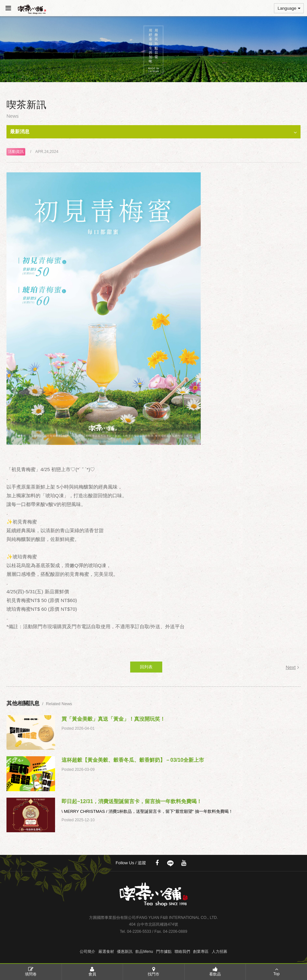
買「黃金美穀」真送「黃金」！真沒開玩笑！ (113, 719)
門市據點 (164, 952)
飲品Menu (144, 952)
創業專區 (201, 952)
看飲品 (215, 971)
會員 (92, 971)
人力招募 (220, 952)
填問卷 (31, 971)
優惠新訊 (125, 952)
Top (276, 971)
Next (292, 667)
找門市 (154, 971)
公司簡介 (87, 952)
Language (289, 8)
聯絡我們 (182, 952)
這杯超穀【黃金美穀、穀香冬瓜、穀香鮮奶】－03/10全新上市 (133, 760)
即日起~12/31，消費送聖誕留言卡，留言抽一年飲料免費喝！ (132, 801)
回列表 (146, 667)
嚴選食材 (106, 952)
